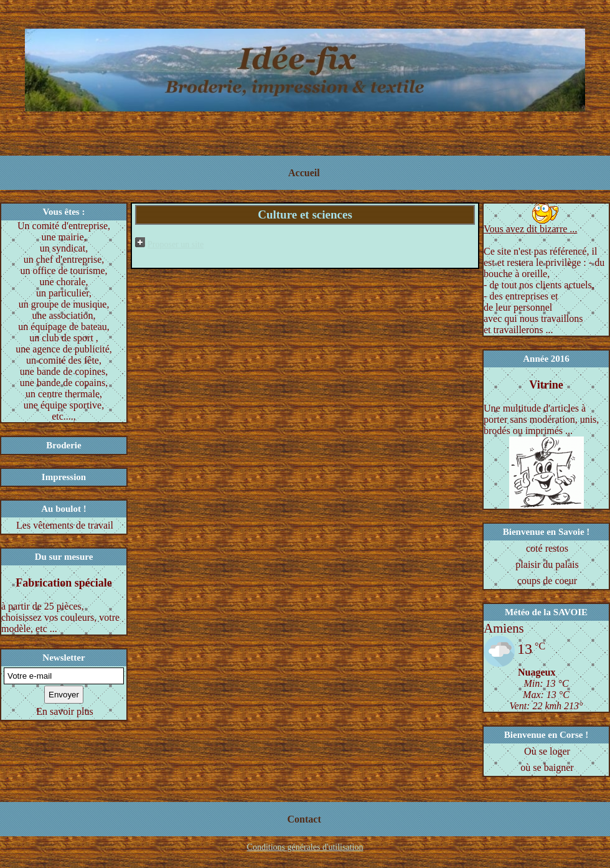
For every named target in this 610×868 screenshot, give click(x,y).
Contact (304, 819)
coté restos (547, 548)
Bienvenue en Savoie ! (547, 532)
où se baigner (547, 767)
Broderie (63, 445)
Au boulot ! (64, 509)
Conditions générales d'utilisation (305, 847)
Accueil (304, 173)
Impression (64, 477)
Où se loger (547, 751)
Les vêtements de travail (65, 525)
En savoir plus (65, 711)
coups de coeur (547, 581)
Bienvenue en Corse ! (546, 735)
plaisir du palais (547, 564)
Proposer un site (176, 244)
